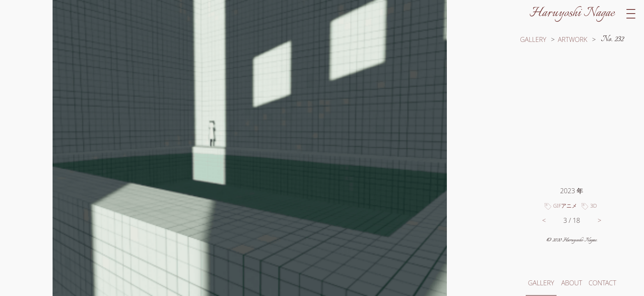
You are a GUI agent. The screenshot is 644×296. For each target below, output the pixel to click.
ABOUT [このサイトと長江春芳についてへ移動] (572, 283)
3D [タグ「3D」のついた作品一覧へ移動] (593, 206)
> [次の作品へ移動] (599, 220)
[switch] (250, 148)
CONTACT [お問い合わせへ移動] (602, 283)
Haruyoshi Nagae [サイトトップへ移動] (572, 13)
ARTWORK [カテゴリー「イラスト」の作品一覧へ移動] (573, 39)
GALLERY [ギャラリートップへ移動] (533, 39)
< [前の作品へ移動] (544, 220)
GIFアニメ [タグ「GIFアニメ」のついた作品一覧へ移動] (565, 206)
